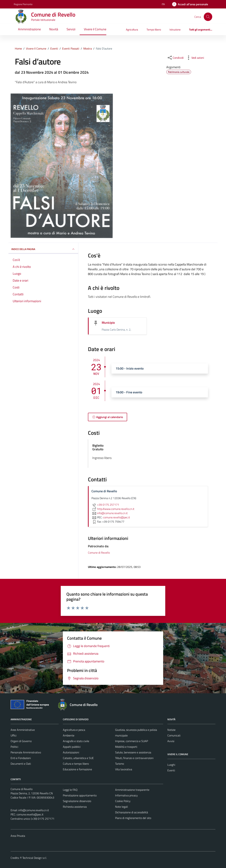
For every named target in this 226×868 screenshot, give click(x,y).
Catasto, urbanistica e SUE (78, 758)
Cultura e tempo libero (76, 764)
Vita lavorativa (124, 769)
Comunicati (174, 735)
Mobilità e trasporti (126, 747)
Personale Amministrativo (26, 752)
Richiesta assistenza (75, 807)
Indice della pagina (43, 249)
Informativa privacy (126, 795)
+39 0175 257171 (105, 505)
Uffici (14, 735)
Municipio (108, 323)
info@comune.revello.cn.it (34, 810)
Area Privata (18, 836)
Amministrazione (29, 29)
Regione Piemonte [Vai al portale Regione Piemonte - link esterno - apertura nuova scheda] (23, 4)
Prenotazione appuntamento (80, 795)
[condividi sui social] (175, 58)
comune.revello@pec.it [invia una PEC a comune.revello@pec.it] (117, 517)
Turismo (120, 764)
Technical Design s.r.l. (35, 858)
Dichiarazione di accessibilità (132, 812)
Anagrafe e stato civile (76, 741)
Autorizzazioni (71, 752)
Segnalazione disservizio (77, 801)
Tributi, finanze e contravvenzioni (134, 758)
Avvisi (171, 741)
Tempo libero (154, 30)
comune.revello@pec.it (30, 814)
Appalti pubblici (72, 747)
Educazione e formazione (77, 769)
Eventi (171, 770)
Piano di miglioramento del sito (133, 818)
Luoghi (171, 765)
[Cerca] (208, 17)
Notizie (171, 730)
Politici (14, 747)
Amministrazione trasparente (132, 790)
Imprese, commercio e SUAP (132, 741)
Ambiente (69, 735)
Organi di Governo (21, 741)
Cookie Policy (123, 801)
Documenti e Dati (21, 764)
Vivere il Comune (95, 29)
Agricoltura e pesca (74, 730)
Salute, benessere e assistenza (133, 752)
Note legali (121, 807)
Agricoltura (132, 30)
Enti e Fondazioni (21, 758)
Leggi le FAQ (70, 790)
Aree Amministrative (23, 730)
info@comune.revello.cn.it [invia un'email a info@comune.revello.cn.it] (110, 513)
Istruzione (175, 30)
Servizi (71, 29)
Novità (54, 29)
